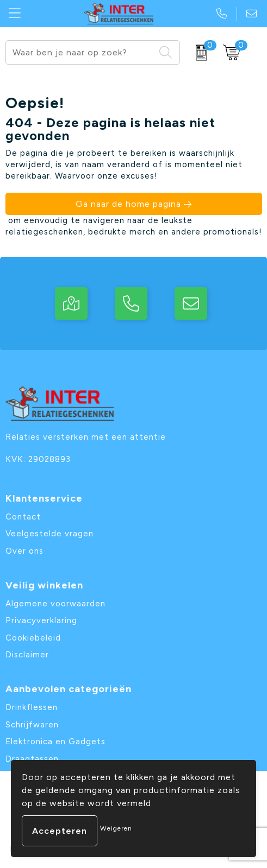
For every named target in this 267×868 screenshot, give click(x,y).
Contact (23, 517)
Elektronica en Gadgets (55, 742)
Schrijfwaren (32, 725)
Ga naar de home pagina (128, 204)
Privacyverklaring (41, 620)
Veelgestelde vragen (49, 534)
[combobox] (80, 52)
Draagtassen (32, 759)
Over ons (24, 551)
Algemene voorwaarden (55, 604)
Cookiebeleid (33, 638)
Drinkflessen (32, 707)
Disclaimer (27, 655)
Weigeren (116, 828)
